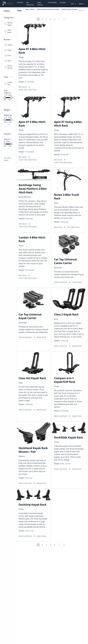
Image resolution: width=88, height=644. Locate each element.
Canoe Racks (77, 282)
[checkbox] (6, 24)
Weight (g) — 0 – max (8, 116)
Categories (9, 17)
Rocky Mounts (25, 197)
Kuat (56, 319)
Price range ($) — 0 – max (8, 93)
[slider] (5, 98)
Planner (20, 2)
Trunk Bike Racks (74, 227)
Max (10, 100)
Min (5, 100)
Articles (63, 2)
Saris (56, 203)
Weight (8, 110)
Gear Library (40, 4)
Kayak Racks (41, 337)
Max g (10, 123)
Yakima (22, 456)
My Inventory (30, 4)
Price (8, 77)
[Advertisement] (69, 52)
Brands (8, 40)
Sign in (81, 4)
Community (52, 2)
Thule (21, 57)
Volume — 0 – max (8, 140)
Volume (8, 134)
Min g (6, 122)
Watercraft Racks (61, 282)
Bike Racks (23, 87)
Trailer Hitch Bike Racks (28, 90)
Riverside (58, 268)
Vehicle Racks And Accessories (48, 9)
